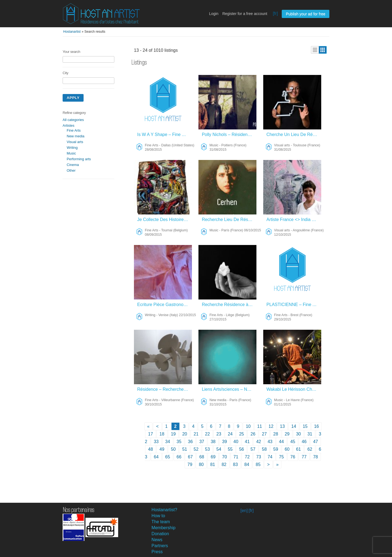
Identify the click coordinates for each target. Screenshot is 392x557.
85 (258, 464)
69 (213, 457)
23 (219, 434)
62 (310, 449)
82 (224, 464)
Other (71, 170)
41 (247, 442)
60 (287, 449)
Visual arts (75, 142)
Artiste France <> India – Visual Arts (294, 220)
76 (293, 457)
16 (317, 426)
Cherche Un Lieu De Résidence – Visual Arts (294, 134)
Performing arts (79, 159)
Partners (160, 546)
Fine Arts (74, 130)
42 (259, 442)
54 (219, 449)
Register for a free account (245, 14)
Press (157, 552)
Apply (73, 98)
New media (76, 136)
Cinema (73, 165)
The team (161, 522)
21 (196, 434)
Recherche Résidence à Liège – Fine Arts (229, 305)
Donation (160, 534)
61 (298, 449)
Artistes (68, 125)
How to (158, 516)
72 (247, 457)
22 (207, 434)
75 (281, 457)
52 (196, 449)
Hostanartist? (164, 510)
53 (207, 449)
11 (260, 426)
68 (202, 457)
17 (151, 434)
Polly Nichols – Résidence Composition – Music (229, 134)
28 (276, 434)
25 (241, 434)
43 (270, 442)
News (157, 540)
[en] (244, 511)
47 (316, 442)
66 (179, 457)
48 (151, 449)
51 (185, 449)
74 (270, 457)
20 (185, 434)
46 (304, 442)
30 (298, 434)
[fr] (275, 13)
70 (225, 457)
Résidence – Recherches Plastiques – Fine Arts (165, 389)
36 (190, 442)
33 (156, 442)
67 (190, 457)
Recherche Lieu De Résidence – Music (229, 220)
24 (230, 434)
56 (241, 449)
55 (230, 449)
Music (71, 153)
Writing (72, 148)
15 (305, 426)
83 (235, 464)
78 (316, 457)
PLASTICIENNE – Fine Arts (293, 305)
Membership (164, 528)
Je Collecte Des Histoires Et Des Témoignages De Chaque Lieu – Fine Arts (165, 220)
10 (248, 426)
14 (294, 426)
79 (190, 464)
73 (259, 457)
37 (202, 442)
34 (168, 442)
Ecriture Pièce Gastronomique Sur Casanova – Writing (165, 305)
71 (236, 457)
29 (287, 434)
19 (173, 434)
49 (162, 449)
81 (213, 464)
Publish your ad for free (306, 14)
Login (214, 14)
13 (282, 426)
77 (304, 457)
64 (156, 457)
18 (162, 434)
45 (293, 442)
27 (264, 434)
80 (201, 464)
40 (236, 442)
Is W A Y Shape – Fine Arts (163, 134)
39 (225, 442)
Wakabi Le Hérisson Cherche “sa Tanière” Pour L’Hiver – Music (294, 389)
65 (168, 457)
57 (253, 449)
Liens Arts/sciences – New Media (229, 389)
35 (179, 442)
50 (173, 449)
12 (271, 426)
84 (247, 464)
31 (310, 434)
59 (276, 449)
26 (253, 434)
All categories (73, 120)
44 (281, 442)
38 (213, 442)
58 (264, 449)
